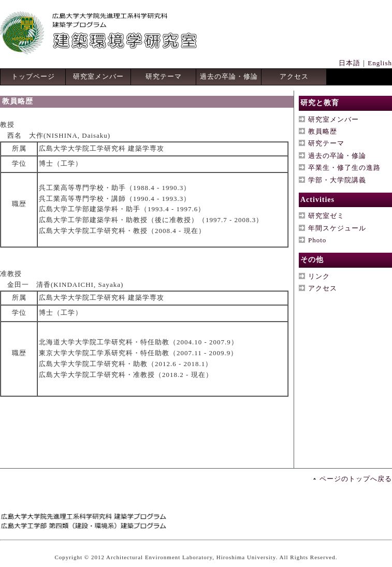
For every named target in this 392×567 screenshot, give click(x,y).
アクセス (294, 76)
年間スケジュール (337, 228)
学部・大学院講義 (337, 180)
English (380, 63)
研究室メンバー (98, 76)
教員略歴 (323, 131)
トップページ (33, 76)
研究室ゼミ (326, 216)
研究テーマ (164, 76)
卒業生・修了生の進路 (344, 168)
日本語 (350, 63)
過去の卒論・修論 (229, 76)
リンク (319, 276)
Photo (317, 240)
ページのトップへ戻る (356, 479)
